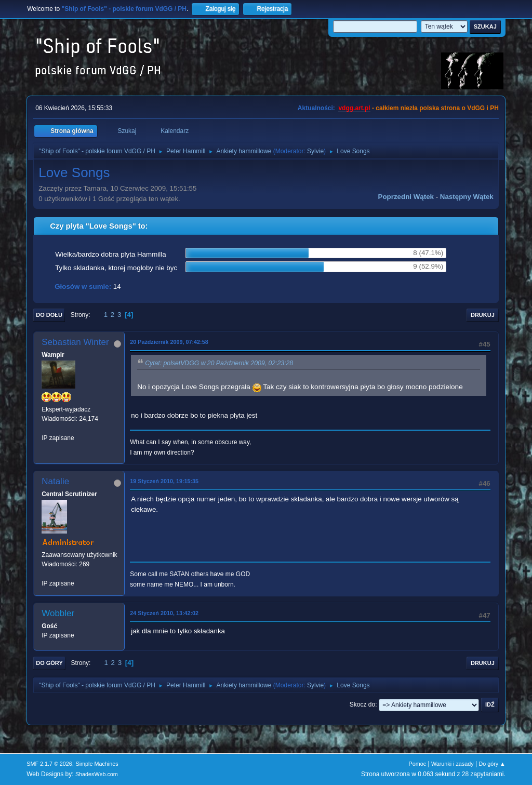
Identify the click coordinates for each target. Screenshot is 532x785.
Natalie (55, 481)
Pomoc (418, 764)
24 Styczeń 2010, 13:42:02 (164, 613)
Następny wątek (467, 197)
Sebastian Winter (75, 342)
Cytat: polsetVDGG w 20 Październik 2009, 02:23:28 (219, 363)
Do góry (49, 663)
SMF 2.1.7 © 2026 (49, 764)
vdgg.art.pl (354, 108)
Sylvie (315, 151)
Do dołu (49, 315)
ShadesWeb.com (97, 774)
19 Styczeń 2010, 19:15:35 (164, 481)
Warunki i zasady (453, 764)
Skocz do (362, 704)
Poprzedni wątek (406, 197)
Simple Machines (97, 764)
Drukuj (483, 315)
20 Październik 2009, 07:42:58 (169, 342)
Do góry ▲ (492, 764)
